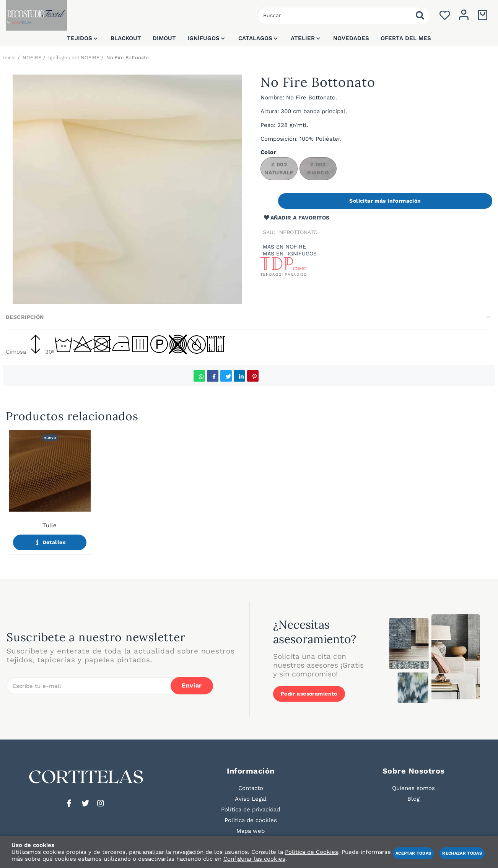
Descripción (25, 317)
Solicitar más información (385, 201)
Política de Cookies (312, 852)
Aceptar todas (413, 853)
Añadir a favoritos (296, 218)
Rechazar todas (462, 853)
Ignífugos (302, 254)
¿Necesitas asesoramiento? (315, 632)
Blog (413, 799)
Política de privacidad (251, 809)
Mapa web (251, 831)
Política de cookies (251, 820)
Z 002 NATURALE (279, 168)
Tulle (50, 525)
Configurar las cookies (254, 859)
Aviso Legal (251, 799)
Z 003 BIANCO (318, 168)
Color (268, 152)
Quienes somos (413, 788)
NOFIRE (296, 247)
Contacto (251, 788)
